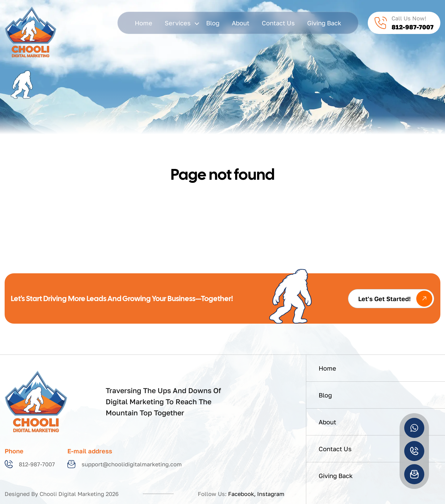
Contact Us (278, 23)
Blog (213, 23)
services (182, 23)
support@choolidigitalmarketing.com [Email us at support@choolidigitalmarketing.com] (125, 464)
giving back (324, 23)
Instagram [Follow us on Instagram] (271, 494)
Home (144, 23)
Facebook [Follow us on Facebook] (241, 494)
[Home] (36, 401)
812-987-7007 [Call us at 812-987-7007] (30, 464)
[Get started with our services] (391, 299)
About (241, 23)
